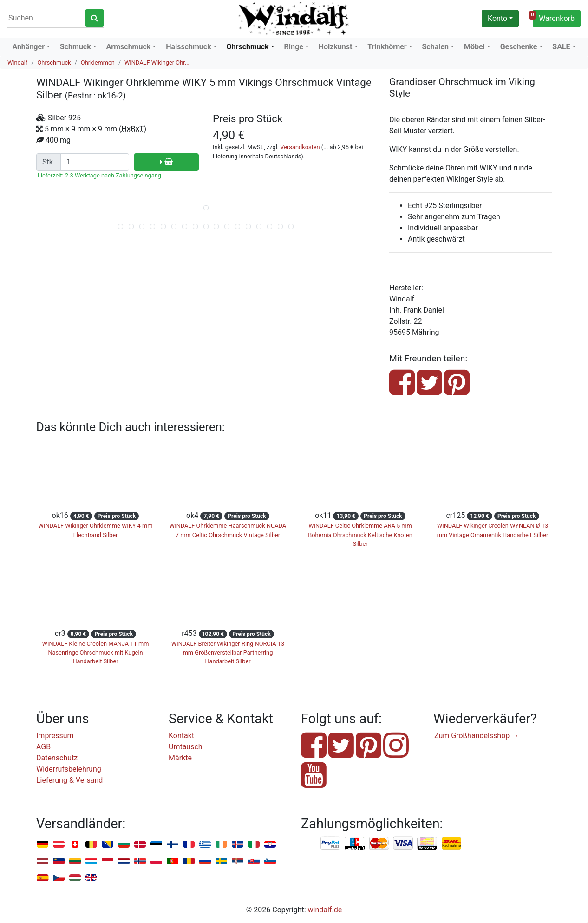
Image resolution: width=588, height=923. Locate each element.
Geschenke (519, 47)
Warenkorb (554, 17)
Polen (156, 861)
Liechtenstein (59, 861)
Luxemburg (91, 861)
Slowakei (254, 861)
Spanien (42, 878)
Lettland (42, 861)
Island (238, 845)
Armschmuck (129, 47)
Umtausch (186, 747)
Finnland (173, 845)
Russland (205, 861)
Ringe (294, 47)
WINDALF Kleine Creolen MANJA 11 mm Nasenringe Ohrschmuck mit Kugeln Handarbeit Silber (96, 652)
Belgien (91, 845)
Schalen (436, 47)
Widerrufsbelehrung (69, 769)
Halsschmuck (189, 47)
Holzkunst (336, 47)
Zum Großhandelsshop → (477, 736)
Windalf (17, 62)
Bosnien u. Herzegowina (108, 845)
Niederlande (124, 861)
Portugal (173, 861)
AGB (43, 747)
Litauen (75, 861)
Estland (156, 845)
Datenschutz (57, 758)
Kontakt (181, 736)
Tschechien (59, 878)
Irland (221, 845)
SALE (561, 47)
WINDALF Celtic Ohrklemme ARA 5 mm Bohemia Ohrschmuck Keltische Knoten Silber (360, 534)
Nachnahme (451, 844)
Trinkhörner (387, 47)
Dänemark (140, 845)
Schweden (221, 861)
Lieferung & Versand (69, 780)
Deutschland (42, 845)
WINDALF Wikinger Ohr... (157, 62)
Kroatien (270, 845)
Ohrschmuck (248, 47)
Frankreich (189, 845)
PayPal (331, 844)
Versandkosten (300, 147)
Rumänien (189, 861)
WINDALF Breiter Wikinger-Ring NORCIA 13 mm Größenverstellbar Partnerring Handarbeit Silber (228, 652)
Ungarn (75, 878)
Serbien (238, 861)
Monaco (108, 861)
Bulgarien (124, 845)
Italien (254, 845)
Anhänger (28, 47)
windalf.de (325, 910)
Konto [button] (497, 18)
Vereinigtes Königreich (91, 878)
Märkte (180, 758)
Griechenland (205, 845)
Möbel (474, 47)
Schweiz (75, 845)
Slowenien (270, 861)
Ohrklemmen (98, 62)
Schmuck (75, 47)
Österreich (59, 845)
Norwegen (140, 861)
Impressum (55, 736)
